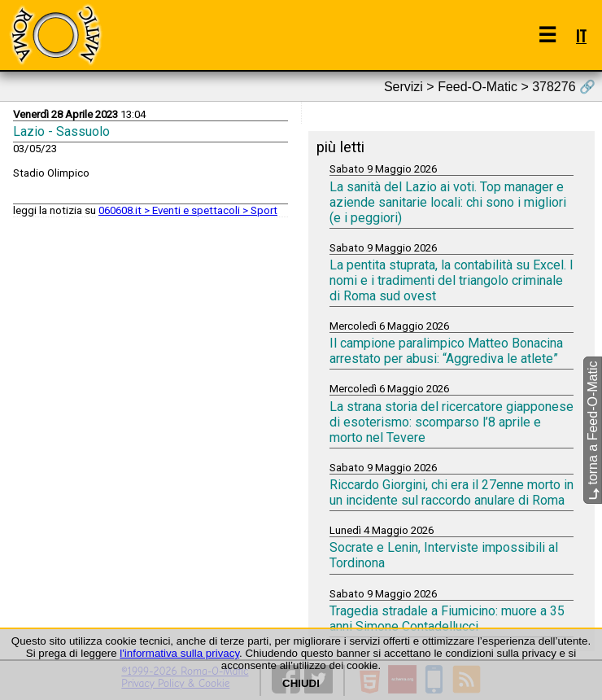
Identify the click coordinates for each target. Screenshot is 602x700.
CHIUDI (301, 683)
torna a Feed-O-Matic (593, 431)
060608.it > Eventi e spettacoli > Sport (188, 210)
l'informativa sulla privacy (179, 653)
